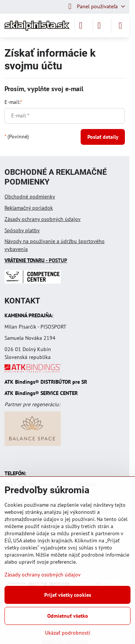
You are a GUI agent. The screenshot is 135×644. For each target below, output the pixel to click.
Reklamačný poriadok (29, 208)
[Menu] (120, 26)
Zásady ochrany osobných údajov (43, 219)
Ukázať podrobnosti (68, 633)
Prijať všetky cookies (68, 595)
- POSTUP (36, 260)
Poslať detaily (103, 137)
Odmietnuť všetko (68, 616)
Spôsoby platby (22, 230)
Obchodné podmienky (30, 197)
